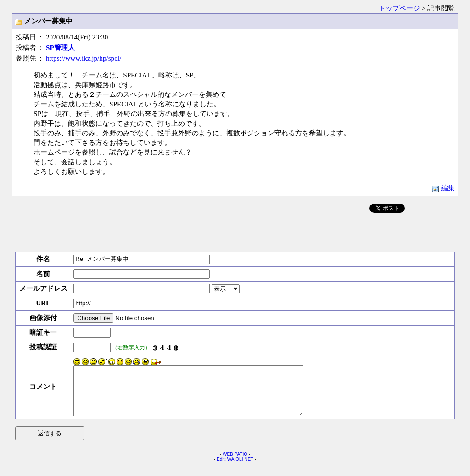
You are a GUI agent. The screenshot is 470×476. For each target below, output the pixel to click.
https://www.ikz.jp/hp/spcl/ (84, 58)
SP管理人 (60, 47)
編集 (443, 188)
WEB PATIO (235, 464)
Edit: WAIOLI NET (235, 469)
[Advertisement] (235, 231)
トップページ (399, 8)
